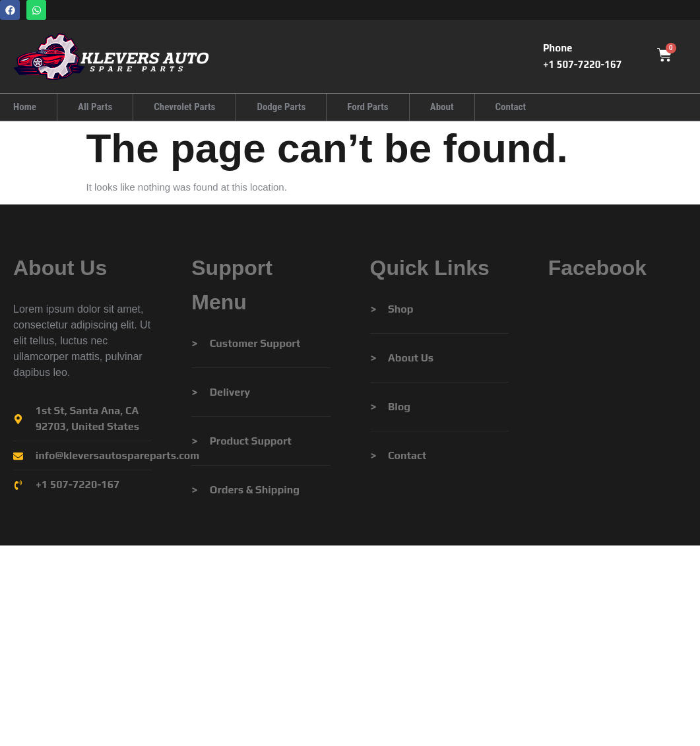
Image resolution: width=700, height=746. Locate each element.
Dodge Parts (281, 107)
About (441, 107)
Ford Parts (367, 107)
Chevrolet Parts (184, 107)
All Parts (95, 107)
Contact (510, 107)
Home (25, 107)
